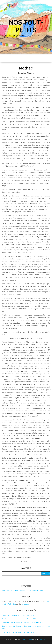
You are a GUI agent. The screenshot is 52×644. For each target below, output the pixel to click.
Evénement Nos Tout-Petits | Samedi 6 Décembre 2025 (22, 622)
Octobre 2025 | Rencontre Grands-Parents (18, 632)
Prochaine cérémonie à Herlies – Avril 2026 (18, 615)
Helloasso (25, 604)
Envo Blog (43, 639)
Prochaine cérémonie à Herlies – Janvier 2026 (19, 619)
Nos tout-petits (26, 26)
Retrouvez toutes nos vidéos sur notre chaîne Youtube (22, 591)
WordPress (28, 639)
